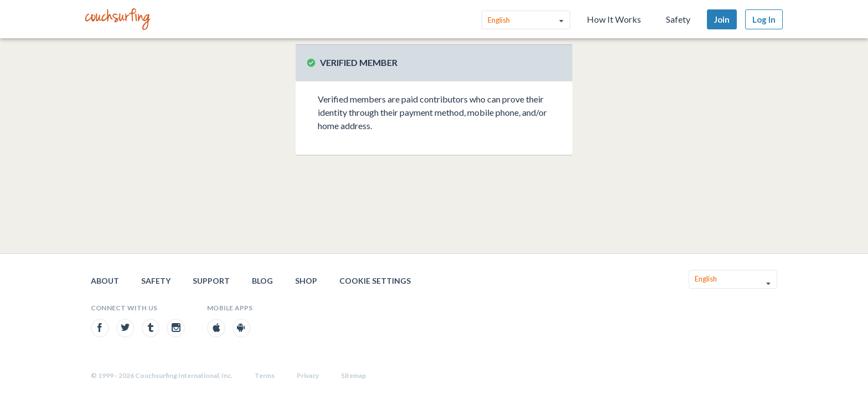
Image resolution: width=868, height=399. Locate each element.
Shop (306, 281)
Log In (764, 19)
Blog (262, 281)
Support (211, 281)
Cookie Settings (375, 281)
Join (722, 19)
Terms (265, 375)
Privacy (308, 375)
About (105, 281)
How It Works (614, 19)
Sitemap (353, 375)
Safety (678, 19)
